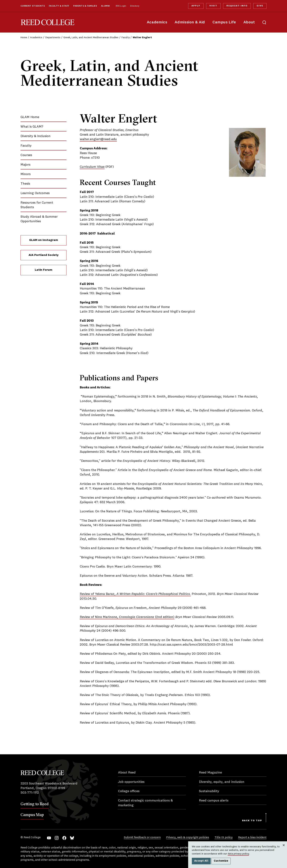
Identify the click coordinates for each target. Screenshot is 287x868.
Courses (26, 155)
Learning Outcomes (35, 193)
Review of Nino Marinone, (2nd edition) (127, 617)
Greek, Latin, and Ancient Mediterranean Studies (91, 37)
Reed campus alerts (214, 801)
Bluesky (72, 838)
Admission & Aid (190, 22)
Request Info (237, 6)
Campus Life (224, 22)
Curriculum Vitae (92, 167)
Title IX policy (224, 837)
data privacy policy (238, 854)
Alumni (105, 6)
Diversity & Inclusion (36, 136)
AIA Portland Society (44, 255)
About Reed (127, 773)
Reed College (48, 22)
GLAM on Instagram (43, 240)
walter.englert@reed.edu (98, 139)
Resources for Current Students (37, 205)
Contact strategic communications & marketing (145, 803)
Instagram (57, 838)
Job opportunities (131, 782)
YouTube (49, 838)
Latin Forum (43, 270)
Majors (25, 165)
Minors (26, 174)
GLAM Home (30, 117)
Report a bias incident (252, 837)
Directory (135, 6)
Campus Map (32, 815)
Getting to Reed (35, 804)
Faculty (126, 37)
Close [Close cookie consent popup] (284, 849)
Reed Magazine (210, 773)
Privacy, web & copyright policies (188, 837)
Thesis (25, 184)
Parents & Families (85, 6)
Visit (213, 6)
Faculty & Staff (59, 6)
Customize (221, 861)
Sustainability (209, 791)
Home (24, 37)
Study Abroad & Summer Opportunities (39, 219)
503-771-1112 (30, 793)
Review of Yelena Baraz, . (135, 594)
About (249, 22)
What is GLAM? (32, 127)
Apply (196, 6)
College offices (129, 791)
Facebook (64, 838)
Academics (157, 22)
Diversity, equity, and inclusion (222, 782)
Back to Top (252, 821)
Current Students (33, 6)
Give (260, 6)
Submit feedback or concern (142, 837)
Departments (53, 37)
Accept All (201, 861)
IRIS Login (121, 6)
